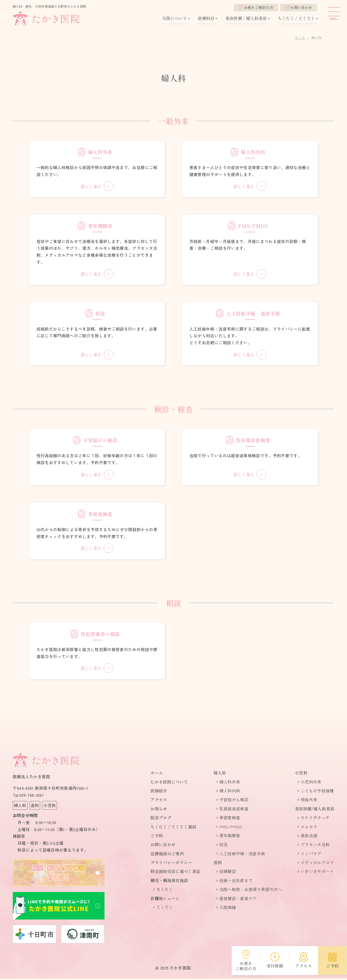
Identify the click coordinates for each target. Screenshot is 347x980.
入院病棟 (228, 909)
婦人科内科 (230, 792)
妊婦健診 (228, 873)
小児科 (301, 774)
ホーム (300, 38)
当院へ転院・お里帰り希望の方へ (251, 891)
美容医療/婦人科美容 (315, 810)
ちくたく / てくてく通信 (173, 828)
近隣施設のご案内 (167, 855)
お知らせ (159, 810)
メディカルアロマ (317, 864)
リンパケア (311, 855)
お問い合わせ (298, 7)
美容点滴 (309, 837)
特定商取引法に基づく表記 (175, 873)
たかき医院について (169, 783)
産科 (218, 864)
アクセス (159, 801)
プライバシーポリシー (171, 864)
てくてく (164, 909)
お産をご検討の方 (256, 8)
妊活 (224, 846)
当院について (174, 18)
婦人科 (220, 774)
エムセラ (309, 828)
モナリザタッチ (315, 819)
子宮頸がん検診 (234, 801)
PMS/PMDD (231, 828)
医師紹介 (159, 792)
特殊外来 (309, 801)
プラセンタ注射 (315, 846)
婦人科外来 (230, 783)
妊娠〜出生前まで (236, 882)
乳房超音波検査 (234, 810)
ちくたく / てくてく (297, 18)
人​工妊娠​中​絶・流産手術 (242, 855)
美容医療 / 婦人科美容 (246, 18)
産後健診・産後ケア (238, 900)
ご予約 (157, 837)
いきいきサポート (317, 873)
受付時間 (275, 960)
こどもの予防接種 (317, 792)
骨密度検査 (230, 819)
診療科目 (206, 18)
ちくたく (164, 891)
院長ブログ (161, 819)
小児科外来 (311, 783)
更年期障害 (230, 837)
